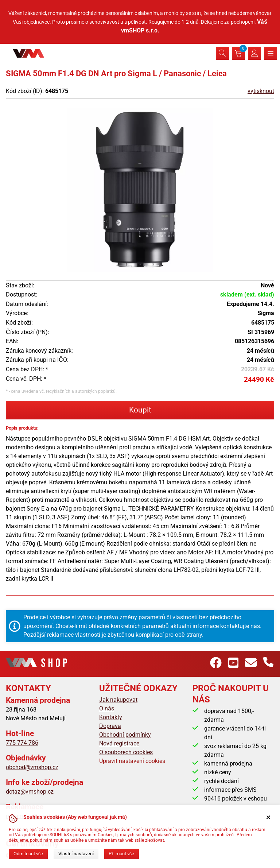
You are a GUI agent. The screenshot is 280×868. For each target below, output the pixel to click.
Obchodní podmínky (125, 735)
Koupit (140, 410)
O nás (107, 708)
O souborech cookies (126, 752)
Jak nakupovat (118, 700)
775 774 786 (22, 743)
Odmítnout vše (28, 854)
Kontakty (111, 717)
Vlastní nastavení (76, 854)
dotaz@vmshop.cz (30, 792)
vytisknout (261, 91)
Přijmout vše (121, 854)
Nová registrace (119, 743)
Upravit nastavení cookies (132, 761)
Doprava (110, 726)
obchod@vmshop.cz (32, 767)
